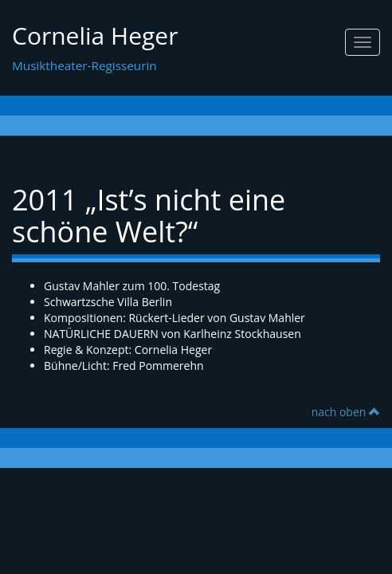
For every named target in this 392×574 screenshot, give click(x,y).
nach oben (346, 412)
